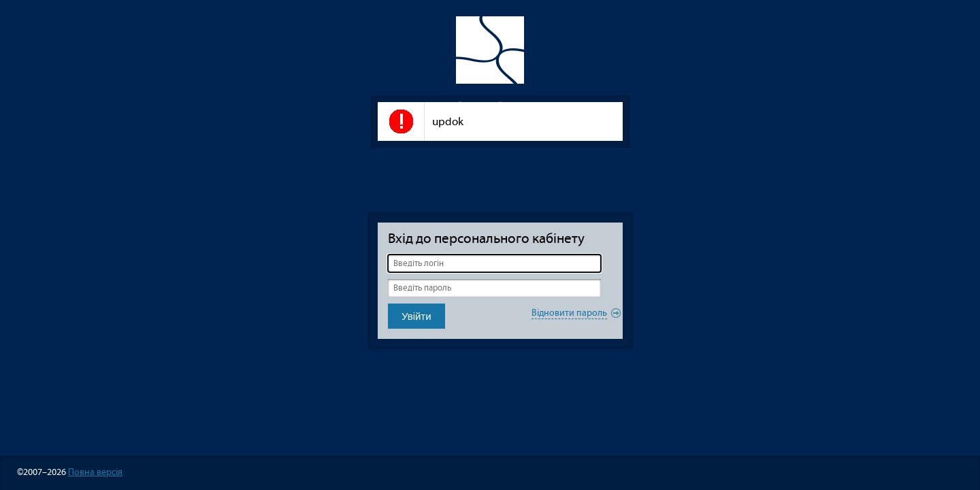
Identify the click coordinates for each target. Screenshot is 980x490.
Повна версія (95, 472)
